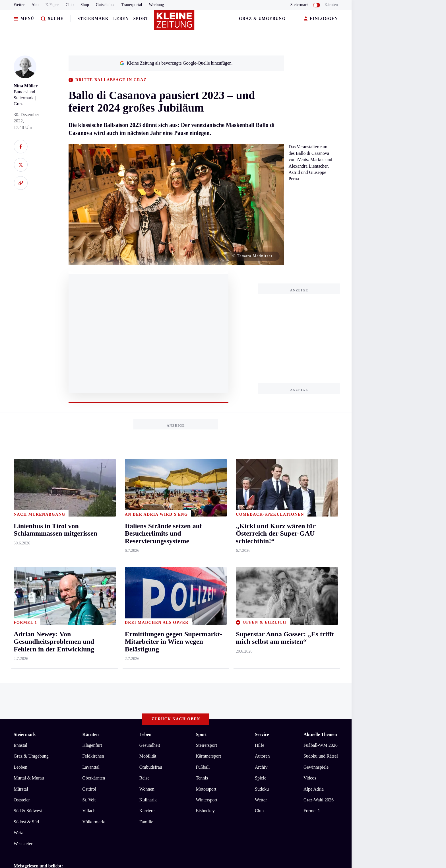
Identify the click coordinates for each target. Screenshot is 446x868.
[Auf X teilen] (21, 165)
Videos (310, 543)
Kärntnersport (208, 522)
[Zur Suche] (52, 19)
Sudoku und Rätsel (321, 522)
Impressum (25, 691)
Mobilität (148, 522)
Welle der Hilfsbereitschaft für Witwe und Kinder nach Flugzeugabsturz (89, 642)
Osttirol (89, 554)
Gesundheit (150, 511)
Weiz (18, 598)
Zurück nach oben (176, 485)
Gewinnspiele (316, 533)
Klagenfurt (92, 511)
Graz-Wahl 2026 (319, 565)
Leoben (20, 533)
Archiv (261, 533)
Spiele (261, 543)
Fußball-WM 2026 (321, 511)
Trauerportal (132, 5)
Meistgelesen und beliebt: (38, 631)
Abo (35, 5)
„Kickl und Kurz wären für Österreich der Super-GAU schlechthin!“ (86, 668)
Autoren (262, 522)
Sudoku (262, 554)
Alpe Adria (314, 554)
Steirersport (206, 511)
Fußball (203, 533)
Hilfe (260, 511)
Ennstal (20, 511)
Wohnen (147, 554)
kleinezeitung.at (45, 711)
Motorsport (206, 554)
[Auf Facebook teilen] (21, 147)
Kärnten (331, 5)
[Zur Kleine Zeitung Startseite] (174, 22)
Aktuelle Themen (320, 500)
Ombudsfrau (151, 533)
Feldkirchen (93, 522)
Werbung (157, 5)
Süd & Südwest (28, 576)
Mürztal (21, 554)
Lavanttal (91, 533)
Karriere (147, 576)
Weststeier (23, 609)
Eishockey (205, 576)
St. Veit (89, 565)
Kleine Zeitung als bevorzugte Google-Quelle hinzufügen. (176, 63)
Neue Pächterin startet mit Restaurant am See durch (71, 651)
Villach (89, 576)
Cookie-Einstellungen (161, 691)
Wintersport (207, 565)
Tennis (202, 543)
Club (70, 5)
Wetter (19, 5)
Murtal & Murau (29, 543)
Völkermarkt (94, 587)
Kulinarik (148, 565)
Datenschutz (67, 691)
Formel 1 (312, 576)
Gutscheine (105, 5)
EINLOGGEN (321, 19)
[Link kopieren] (21, 183)
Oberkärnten (94, 543)
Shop (85, 5)
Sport (141, 19)
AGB (45, 691)
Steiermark (93, 19)
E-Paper (52, 5)
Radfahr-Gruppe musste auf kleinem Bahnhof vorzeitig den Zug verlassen (91, 660)
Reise (144, 543)
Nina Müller (26, 86)
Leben (121, 19)
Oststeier (22, 565)
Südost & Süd (26, 587)
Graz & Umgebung (262, 19)
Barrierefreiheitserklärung (109, 691)
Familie (146, 587)
